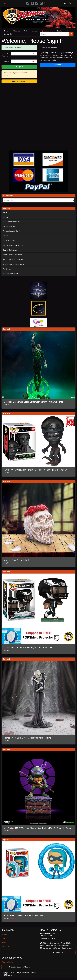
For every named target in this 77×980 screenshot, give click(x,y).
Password (5, 61)
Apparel (5, 217)
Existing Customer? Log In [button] (19, 967)
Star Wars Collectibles (11, 274)
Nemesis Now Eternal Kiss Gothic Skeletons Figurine (27, 738)
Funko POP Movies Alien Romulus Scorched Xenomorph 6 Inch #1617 (35, 470)
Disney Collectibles (9, 226)
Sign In (19, 67)
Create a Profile (7, 962)
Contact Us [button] (58, 953)
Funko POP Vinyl (9, 241)
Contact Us (8, 34)
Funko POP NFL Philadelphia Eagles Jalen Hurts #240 (28, 648)
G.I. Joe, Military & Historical (13, 245)
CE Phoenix (8, 975)
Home (6, 31)
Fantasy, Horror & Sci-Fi (11, 231)
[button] (6, 3)
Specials (6, 840)
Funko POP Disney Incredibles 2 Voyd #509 (23, 915)
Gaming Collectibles (10, 250)
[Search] (55, 34)
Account (35, 31)
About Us (16, 31)
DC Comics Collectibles (11, 222)
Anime (5, 212)
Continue (58, 65)
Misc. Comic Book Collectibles (13, 259)
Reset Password (19, 81)
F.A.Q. (25, 31)
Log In (59, 31)
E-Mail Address (5, 55)
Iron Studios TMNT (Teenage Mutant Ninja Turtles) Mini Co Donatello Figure (38, 828)
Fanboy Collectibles (22, 973)
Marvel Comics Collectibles (12, 255)
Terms (69, 31)
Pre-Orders (7, 269)
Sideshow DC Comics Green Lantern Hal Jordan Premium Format (33, 402)
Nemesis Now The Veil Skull (16, 560)
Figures (5, 236)
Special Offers (48, 31)
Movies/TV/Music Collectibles (13, 264)
